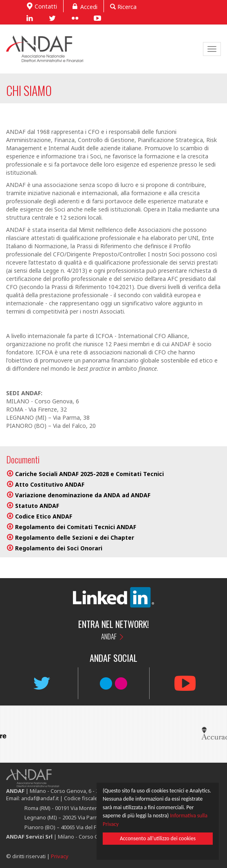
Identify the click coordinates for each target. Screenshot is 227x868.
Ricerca (123, 7)
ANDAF (109, 636)
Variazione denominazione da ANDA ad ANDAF (83, 495)
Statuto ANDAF (37, 506)
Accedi (83, 6)
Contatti (41, 6)
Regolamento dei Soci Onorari (59, 548)
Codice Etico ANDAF (44, 516)
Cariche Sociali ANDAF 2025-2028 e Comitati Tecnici (89, 474)
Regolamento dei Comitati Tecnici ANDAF (76, 527)
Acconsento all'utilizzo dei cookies (157, 840)
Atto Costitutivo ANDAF (50, 484)
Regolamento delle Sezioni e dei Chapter (75, 537)
